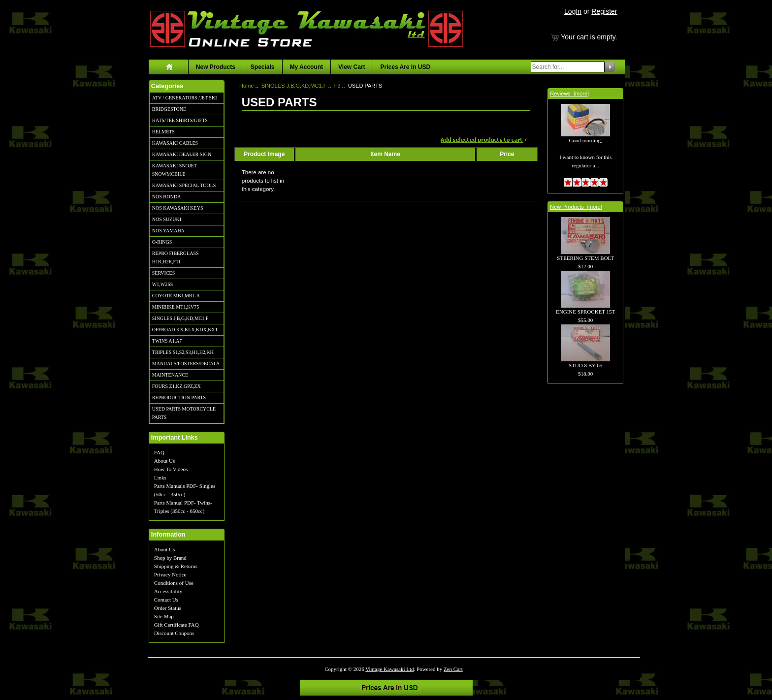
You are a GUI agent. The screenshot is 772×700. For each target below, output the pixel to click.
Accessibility (168, 591)
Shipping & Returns (176, 566)
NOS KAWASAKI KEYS (178, 208)
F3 (338, 86)
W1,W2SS (163, 284)
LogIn (573, 11)
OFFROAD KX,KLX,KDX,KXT (185, 330)
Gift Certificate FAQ (177, 625)
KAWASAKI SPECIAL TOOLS (184, 185)
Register (604, 11)
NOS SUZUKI (167, 219)
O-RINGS (162, 242)
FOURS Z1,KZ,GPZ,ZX (177, 386)
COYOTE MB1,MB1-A (176, 296)
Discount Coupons (174, 633)
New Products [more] (576, 207)
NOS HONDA (167, 197)
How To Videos (171, 469)
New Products (216, 67)
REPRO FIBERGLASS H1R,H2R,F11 (176, 257)
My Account (307, 67)
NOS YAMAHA (168, 231)
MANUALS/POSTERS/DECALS (186, 364)
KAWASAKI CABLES (175, 143)
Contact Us (166, 600)
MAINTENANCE (170, 375)
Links (160, 477)
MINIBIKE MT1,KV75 (176, 307)
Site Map (164, 616)
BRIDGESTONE (169, 109)
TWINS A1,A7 (167, 341)
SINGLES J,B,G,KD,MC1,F (180, 318)
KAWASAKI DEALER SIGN (182, 154)
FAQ (159, 452)
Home (246, 86)
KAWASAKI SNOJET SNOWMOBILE (175, 170)
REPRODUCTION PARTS (179, 398)
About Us (164, 461)
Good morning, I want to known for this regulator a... (585, 142)
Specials (263, 67)
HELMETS (163, 132)
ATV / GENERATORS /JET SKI (185, 98)
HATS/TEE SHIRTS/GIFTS (180, 120)
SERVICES (163, 273)
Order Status (168, 608)
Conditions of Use (174, 583)
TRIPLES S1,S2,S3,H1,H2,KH (183, 352)
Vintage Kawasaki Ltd (389, 669)
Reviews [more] (569, 94)
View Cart (352, 67)
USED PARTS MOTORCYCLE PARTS (184, 413)
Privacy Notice (170, 574)
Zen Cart (453, 669)
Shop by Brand (170, 558)
